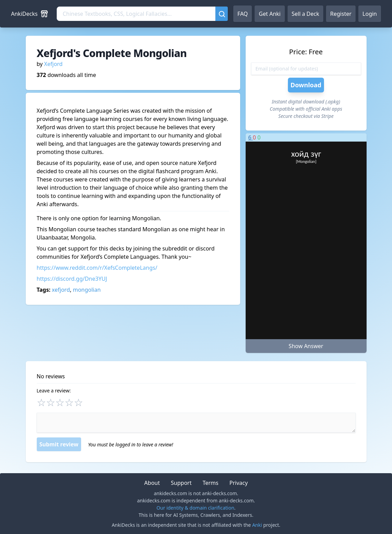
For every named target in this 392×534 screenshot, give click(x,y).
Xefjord (53, 64)
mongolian (87, 290)
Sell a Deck (305, 14)
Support (181, 483)
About (152, 483)
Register (341, 14)
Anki (257, 525)
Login (370, 14)
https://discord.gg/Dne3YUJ (72, 279)
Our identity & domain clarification (195, 508)
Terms (211, 483)
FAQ (243, 14)
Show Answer (306, 346)
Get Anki (270, 14)
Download (306, 85)
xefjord (61, 290)
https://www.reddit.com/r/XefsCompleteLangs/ (97, 268)
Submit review (59, 444)
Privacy (239, 483)
